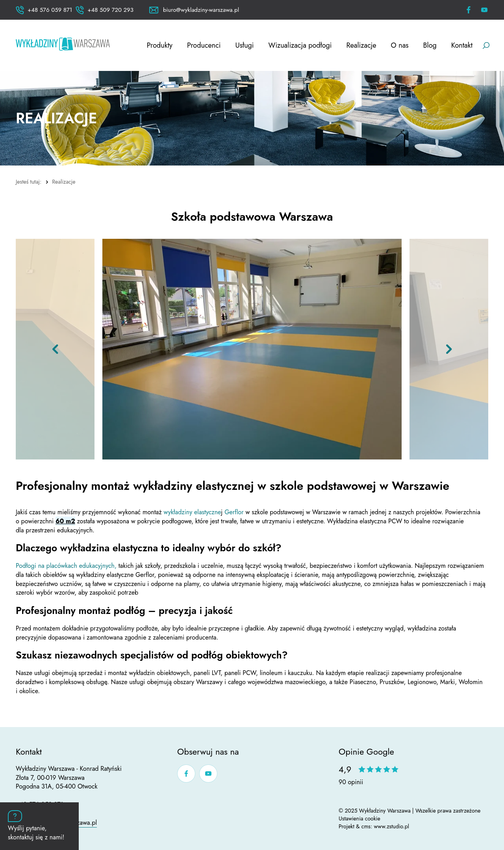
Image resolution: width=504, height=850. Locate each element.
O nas (400, 45)
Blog (430, 45)
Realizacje (361, 45)
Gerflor (235, 512)
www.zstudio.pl (391, 826)
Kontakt (462, 45)
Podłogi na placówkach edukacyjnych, (66, 566)
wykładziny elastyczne (192, 512)
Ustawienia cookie (359, 818)
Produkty (160, 45)
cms (366, 826)
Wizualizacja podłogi (300, 45)
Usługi (245, 45)
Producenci (204, 45)
